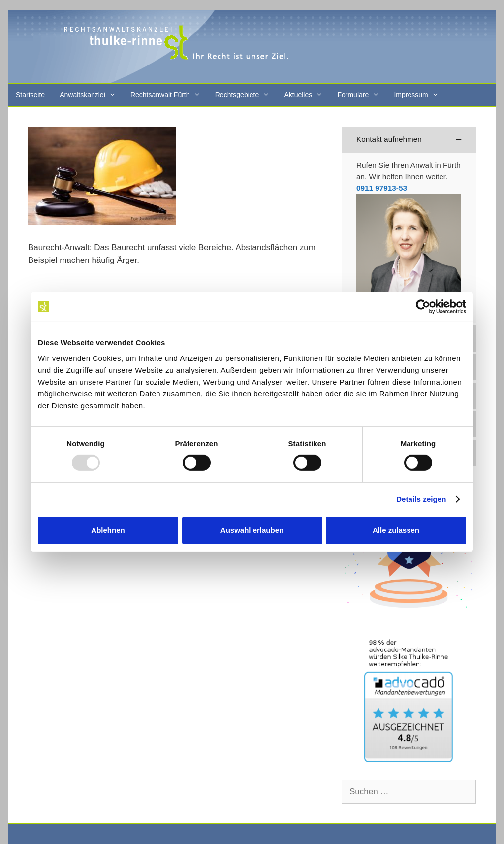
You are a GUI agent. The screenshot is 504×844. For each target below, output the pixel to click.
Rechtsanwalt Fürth (169, 95)
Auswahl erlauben (252, 530)
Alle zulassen (396, 530)
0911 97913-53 (382, 188)
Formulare (362, 95)
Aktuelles (307, 95)
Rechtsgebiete (246, 95)
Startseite (30, 95)
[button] (409, 140)
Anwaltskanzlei (91, 95)
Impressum (420, 95)
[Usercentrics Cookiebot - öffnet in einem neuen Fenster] (423, 307)
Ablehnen (108, 530)
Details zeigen (421, 499)
